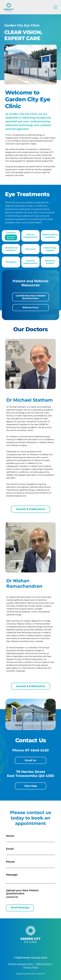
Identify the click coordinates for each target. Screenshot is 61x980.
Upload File (12, 897)
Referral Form (43, 964)
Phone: (10, 862)
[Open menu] (55, 7)
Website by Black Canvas (30, 974)
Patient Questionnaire (21, 964)
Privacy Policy (31, 967)
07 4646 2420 (37, 750)
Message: (12, 875)
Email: (10, 849)
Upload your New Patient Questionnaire (22, 892)
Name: (10, 836)
